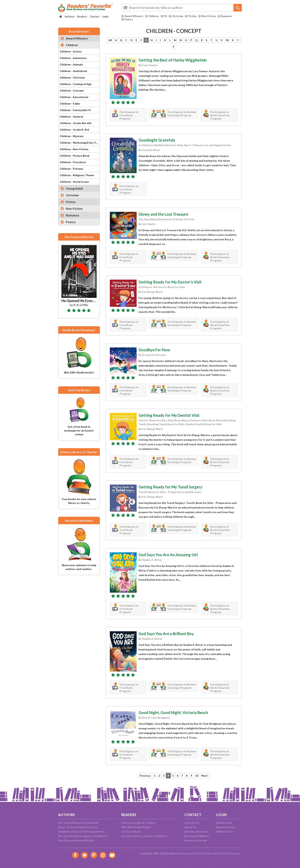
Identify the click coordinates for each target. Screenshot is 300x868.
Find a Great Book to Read (138, 823)
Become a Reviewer (197, 832)
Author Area (224, 823)
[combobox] (182, 8)
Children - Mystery (72, 136)
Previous (145, 776)
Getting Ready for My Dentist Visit (169, 415)
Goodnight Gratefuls (157, 140)
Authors (70, 16)
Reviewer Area (225, 827)
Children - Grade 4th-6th (76, 123)
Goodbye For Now (154, 350)
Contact (95, 16)
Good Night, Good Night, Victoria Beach (173, 712)
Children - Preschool (73, 162)
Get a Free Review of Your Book (78, 823)
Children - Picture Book (75, 156)
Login (105, 16)
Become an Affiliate (197, 836)
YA (164, 16)
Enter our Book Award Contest (78, 827)
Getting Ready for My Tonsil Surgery (170, 487)
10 (197, 776)
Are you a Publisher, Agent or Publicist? (83, 836)
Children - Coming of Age (76, 84)
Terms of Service (229, 853)
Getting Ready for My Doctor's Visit (170, 282)
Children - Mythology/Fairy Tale (80, 143)
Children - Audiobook (73, 71)
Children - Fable (70, 104)
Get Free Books (131, 832)
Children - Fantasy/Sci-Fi (75, 110)
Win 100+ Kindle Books (136, 827)
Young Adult (74, 188)
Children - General (71, 117)
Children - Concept (72, 90)
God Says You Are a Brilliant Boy (166, 634)
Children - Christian (72, 77)
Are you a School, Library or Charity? (144, 836)
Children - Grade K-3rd (74, 130)
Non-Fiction (207, 16)
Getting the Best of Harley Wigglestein (173, 60)
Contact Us (192, 823)
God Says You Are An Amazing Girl (168, 555)
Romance (225, 16)
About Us (190, 827)
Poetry (127, 19)
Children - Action (71, 51)
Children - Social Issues (74, 182)
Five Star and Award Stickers (77, 840)
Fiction (191, 16)
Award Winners (132, 16)
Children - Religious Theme (77, 175)
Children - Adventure (73, 58)
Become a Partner (196, 840)
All (110, 40)
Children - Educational (74, 97)
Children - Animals (71, 64)
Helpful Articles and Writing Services (82, 832)
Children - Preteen (71, 169)
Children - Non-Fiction (74, 149)
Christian (176, 16)
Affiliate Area (225, 832)
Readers (82, 16)
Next (205, 776)
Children (152, 16)
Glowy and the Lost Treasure (163, 214)
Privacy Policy (204, 853)
